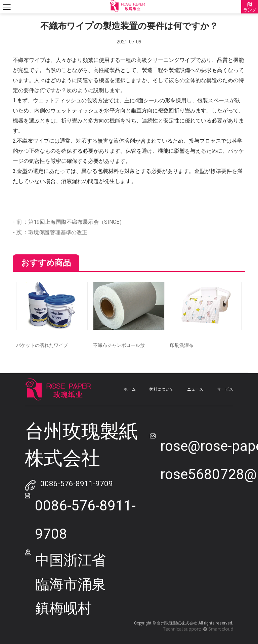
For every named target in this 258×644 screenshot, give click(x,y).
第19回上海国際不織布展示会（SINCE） (76, 222)
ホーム (130, 389)
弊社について (162, 389)
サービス (225, 389)
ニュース (195, 389)
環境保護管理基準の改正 (58, 232)
